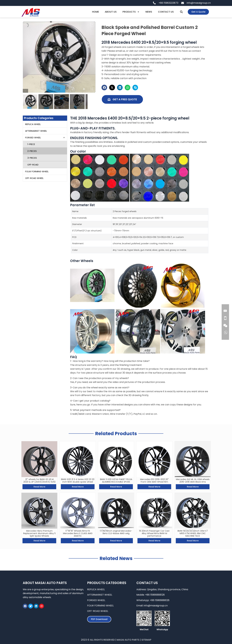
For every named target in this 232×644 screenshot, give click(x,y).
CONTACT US (166, 12)
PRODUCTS (131, 12)
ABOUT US (111, 12)
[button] (181, 12)
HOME (95, 12)
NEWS (149, 12)
